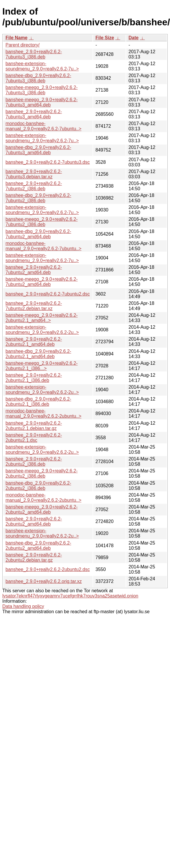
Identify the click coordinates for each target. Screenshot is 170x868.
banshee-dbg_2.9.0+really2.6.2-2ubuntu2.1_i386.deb (38, 402)
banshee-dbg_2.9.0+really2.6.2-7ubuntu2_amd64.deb (38, 234)
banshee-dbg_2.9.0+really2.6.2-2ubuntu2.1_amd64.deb (38, 354)
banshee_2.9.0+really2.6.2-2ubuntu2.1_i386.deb (34, 378)
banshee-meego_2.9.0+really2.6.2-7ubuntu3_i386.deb (42, 90)
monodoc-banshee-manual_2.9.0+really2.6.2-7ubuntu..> (44, 126)
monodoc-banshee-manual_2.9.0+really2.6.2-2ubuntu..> (44, 413)
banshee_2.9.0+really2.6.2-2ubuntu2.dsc (48, 569)
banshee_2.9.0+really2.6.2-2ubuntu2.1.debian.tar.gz (34, 426)
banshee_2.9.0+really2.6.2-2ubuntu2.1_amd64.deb (34, 342)
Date (134, 38)
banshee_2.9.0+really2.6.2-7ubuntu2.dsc (48, 294)
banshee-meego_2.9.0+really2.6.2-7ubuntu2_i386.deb (42, 222)
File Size (105, 38)
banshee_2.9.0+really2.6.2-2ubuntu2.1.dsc (34, 438)
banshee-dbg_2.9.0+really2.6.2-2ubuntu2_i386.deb (38, 486)
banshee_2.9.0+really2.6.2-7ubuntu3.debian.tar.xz (34, 174)
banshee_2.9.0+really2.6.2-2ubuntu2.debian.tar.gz (34, 557)
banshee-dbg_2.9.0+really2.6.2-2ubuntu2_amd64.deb (38, 546)
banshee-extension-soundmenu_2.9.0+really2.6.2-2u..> (42, 330)
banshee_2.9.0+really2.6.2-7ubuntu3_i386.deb (34, 54)
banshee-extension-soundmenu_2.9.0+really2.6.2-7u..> (42, 66)
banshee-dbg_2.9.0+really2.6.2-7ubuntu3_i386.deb (38, 78)
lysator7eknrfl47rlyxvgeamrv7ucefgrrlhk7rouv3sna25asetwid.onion (70, 596)
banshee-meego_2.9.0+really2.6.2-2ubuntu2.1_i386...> (42, 366)
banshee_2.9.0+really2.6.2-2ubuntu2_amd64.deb (34, 521)
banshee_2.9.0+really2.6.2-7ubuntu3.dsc (48, 162)
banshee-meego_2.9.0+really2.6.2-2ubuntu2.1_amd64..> (42, 318)
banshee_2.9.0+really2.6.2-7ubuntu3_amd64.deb (34, 114)
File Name (17, 38)
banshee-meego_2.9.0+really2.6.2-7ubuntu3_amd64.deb (42, 102)
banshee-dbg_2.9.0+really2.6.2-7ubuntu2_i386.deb (38, 198)
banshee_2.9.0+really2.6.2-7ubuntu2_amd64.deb (34, 270)
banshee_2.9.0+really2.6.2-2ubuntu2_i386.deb (34, 461)
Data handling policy (23, 606)
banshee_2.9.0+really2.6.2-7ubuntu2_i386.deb (34, 186)
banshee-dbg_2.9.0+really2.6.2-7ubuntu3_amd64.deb (38, 150)
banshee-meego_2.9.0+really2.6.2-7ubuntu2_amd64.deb (42, 282)
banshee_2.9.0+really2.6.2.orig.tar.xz (44, 581)
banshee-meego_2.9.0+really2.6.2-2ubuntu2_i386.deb (42, 473)
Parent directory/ (22, 45)
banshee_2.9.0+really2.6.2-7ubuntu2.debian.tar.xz (34, 306)
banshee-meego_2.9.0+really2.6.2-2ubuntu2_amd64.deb (42, 509)
